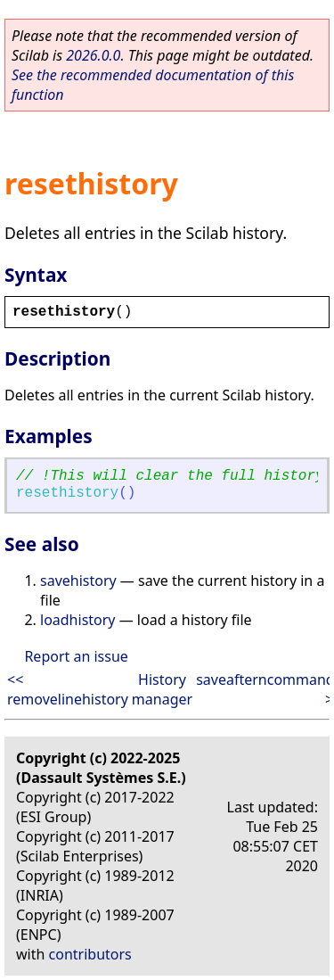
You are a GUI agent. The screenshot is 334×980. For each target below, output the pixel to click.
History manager (162, 689)
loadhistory (78, 620)
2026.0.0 (93, 55)
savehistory (78, 581)
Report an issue (76, 656)
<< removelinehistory (68, 689)
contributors (90, 954)
